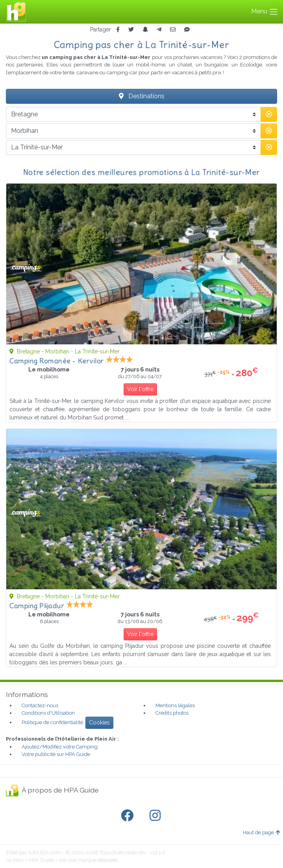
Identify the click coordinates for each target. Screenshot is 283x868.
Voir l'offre (140, 389)
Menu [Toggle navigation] (265, 12)
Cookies (99, 723)
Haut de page (261, 832)
